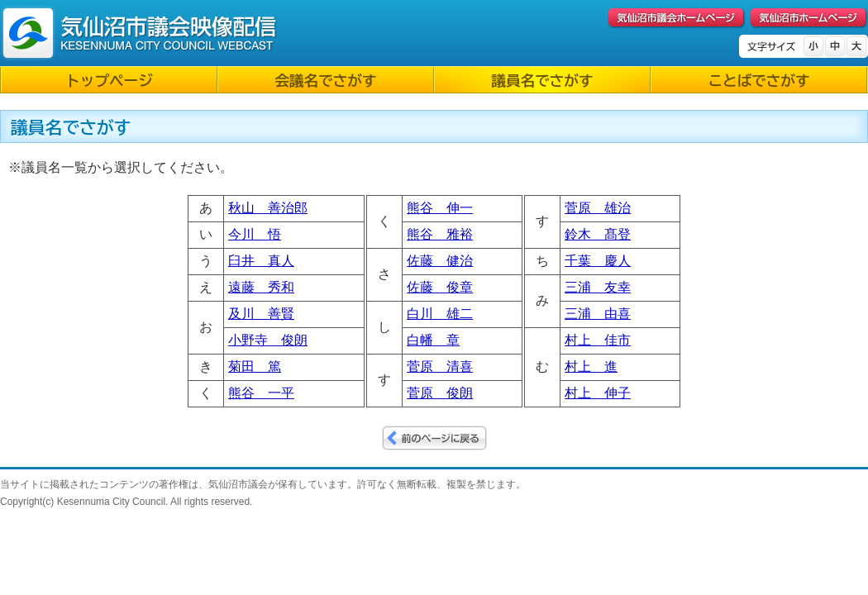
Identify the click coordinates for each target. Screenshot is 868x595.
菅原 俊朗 (440, 393)
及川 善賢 (261, 314)
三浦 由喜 (598, 314)
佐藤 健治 (440, 261)
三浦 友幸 (598, 287)
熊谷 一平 (261, 393)
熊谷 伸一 (440, 208)
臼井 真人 (261, 261)
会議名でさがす (325, 81)
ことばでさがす (758, 81)
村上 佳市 (598, 340)
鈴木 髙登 (598, 234)
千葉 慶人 (598, 261)
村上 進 (591, 367)
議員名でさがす (542, 81)
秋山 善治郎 (268, 208)
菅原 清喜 (440, 367)
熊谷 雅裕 (440, 234)
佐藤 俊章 (440, 287)
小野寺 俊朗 (268, 340)
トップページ (109, 81)
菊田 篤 (255, 367)
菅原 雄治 (598, 208)
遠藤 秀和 (261, 287)
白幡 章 (433, 340)
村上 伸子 (598, 393)
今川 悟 (255, 234)
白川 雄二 (440, 314)
